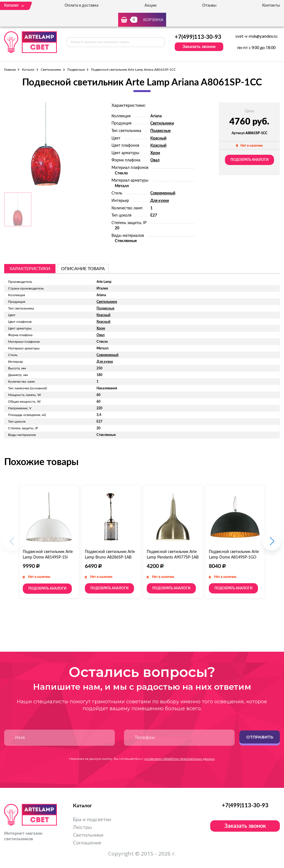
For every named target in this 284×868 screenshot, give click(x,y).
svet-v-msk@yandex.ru (256, 37)
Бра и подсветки (92, 820)
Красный (158, 138)
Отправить (260, 737)
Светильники (51, 70)
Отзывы (209, 6)
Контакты (271, 6)
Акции (150, 6)
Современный (163, 193)
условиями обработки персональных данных (179, 759)
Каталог (28, 70)
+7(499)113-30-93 (198, 37)
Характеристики (30, 269)
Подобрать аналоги (249, 160)
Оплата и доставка (82, 6)
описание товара (83, 269)
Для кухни (160, 201)
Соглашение (87, 843)
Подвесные (76, 70)
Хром (155, 153)
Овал (155, 160)
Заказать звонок (199, 47)
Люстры (82, 828)
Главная (10, 70)
